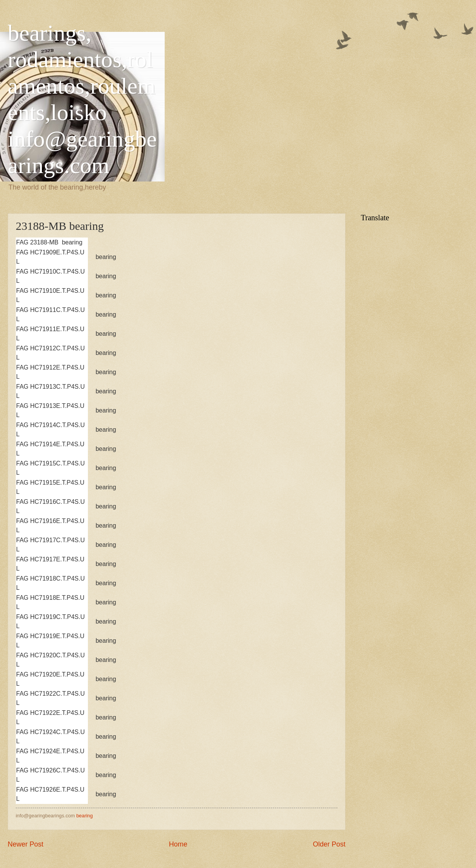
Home (178, 844)
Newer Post (26, 844)
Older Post (329, 844)
